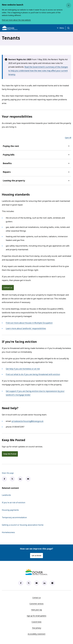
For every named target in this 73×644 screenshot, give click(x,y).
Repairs (36, 172)
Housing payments (10, 510)
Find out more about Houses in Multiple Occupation (29, 323)
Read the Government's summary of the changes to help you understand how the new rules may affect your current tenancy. (38, 71)
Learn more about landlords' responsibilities (26, 328)
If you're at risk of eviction (14, 503)
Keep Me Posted (10, 454)
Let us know (36, 555)
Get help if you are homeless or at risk (23, 369)
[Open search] (68, 28)
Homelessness (8, 532)
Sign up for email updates (37, 616)
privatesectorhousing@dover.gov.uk (28, 421)
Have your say (36, 610)
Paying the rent (36, 146)
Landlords (6, 495)
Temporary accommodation (14, 517)
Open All (68, 138)
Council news (36, 622)
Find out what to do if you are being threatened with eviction (33, 374)
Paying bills (36, 155)
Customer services (36, 604)
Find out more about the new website (16, 20)
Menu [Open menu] (60, 28)
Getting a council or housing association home (23, 525)
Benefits (36, 163)
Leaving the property (36, 181)
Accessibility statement (37, 634)
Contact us (8, 288)
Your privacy (37, 628)
